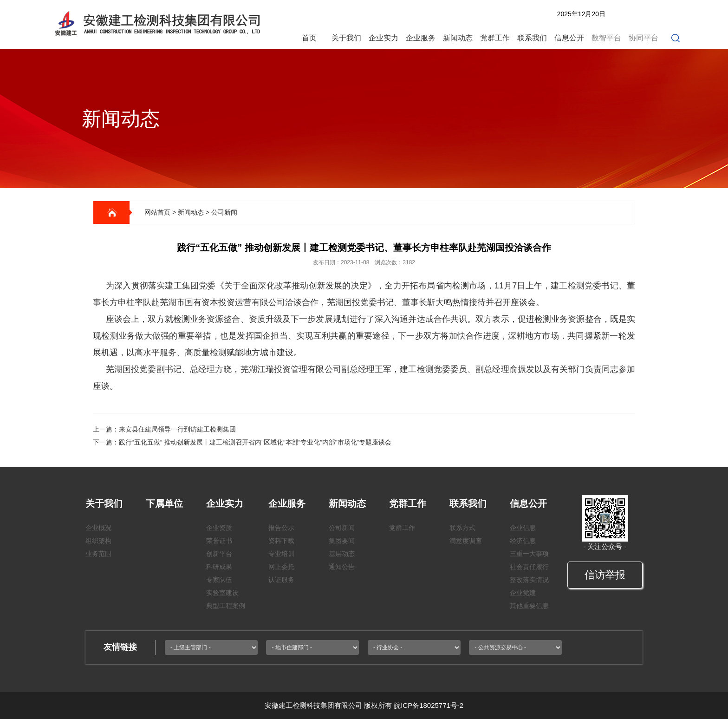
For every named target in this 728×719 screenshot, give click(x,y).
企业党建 (523, 593)
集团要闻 (342, 541)
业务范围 (98, 554)
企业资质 (219, 528)
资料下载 (281, 541)
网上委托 (281, 567)
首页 (309, 38)
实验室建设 (222, 593)
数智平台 (606, 38)
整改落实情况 (529, 580)
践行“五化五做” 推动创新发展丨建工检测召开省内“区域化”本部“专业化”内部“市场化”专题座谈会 (255, 442)
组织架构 (98, 541)
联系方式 (462, 528)
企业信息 (523, 528)
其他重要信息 (529, 606)
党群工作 (495, 38)
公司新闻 (224, 212)
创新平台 (219, 554)
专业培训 (281, 554)
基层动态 (342, 554)
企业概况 (98, 528)
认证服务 (281, 580)
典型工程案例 (226, 606)
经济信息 (523, 541)
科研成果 (219, 567)
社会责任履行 (529, 567)
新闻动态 (458, 38)
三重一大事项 (529, 554)
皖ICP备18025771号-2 (429, 705)
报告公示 (281, 528)
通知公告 (342, 567)
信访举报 (605, 575)
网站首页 (157, 212)
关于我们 (346, 38)
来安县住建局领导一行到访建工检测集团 (177, 429)
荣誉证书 (219, 541)
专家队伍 (219, 580)
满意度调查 (466, 541)
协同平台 (643, 38)
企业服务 (421, 38)
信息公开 (569, 38)
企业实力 (383, 38)
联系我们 (532, 38)
